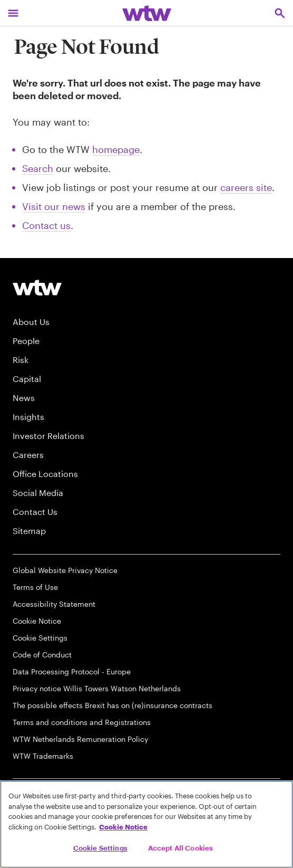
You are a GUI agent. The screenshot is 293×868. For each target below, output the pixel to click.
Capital (27, 379)
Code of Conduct (42, 655)
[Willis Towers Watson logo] (37, 287)
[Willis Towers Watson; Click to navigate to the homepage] (147, 13)
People (26, 341)
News (24, 398)
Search (38, 168)
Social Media (38, 493)
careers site (246, 187)
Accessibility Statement (54, 604)
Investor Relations (48, 436)
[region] (147, 824)
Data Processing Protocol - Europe (72, 671)
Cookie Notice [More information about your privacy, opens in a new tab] (123, 827)
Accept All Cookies (180, 848)
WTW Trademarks (43, 756)
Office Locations (45, 474)
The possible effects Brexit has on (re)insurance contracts (113, 705)
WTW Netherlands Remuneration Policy (80, 739)
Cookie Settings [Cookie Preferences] (40, 638)
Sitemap (29, 531)
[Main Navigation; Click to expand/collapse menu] (13, 13)
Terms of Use (35, 587)
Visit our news (54, 206)
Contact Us (35, 512)
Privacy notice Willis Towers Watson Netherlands (97, 688)
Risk (21, 360)
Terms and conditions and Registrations (82, 722)
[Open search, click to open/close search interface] (280, 13)
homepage (116, 149)
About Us (31, 322)
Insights (28, 417)
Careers (28, 455)
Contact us (46, 225)
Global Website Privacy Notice (65, 570)
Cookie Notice (37, 621)
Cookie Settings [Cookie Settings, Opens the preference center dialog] (100, 848)
